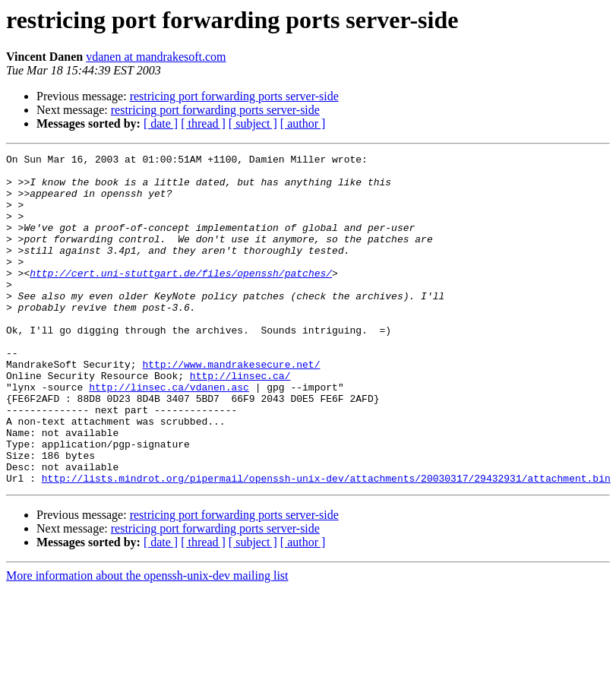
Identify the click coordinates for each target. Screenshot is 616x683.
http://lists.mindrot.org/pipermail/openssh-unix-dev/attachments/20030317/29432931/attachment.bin (326, 544)
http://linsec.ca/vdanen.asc (169, 435)
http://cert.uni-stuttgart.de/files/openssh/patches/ (181, 298)
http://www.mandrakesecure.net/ (231, 407)
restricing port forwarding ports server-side (234, 96)
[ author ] (303, 123)
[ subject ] (253, 123)
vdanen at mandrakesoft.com (156, 57)
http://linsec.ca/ (240, 421)
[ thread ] (203, 123)
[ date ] (161, 123)
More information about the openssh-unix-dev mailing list (147, 642)
